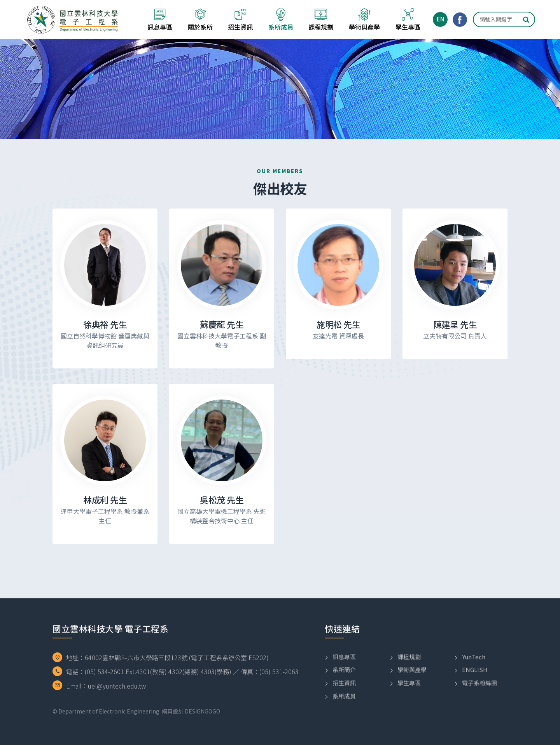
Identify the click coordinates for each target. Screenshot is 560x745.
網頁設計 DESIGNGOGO (191, 711)
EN (440, 19)
